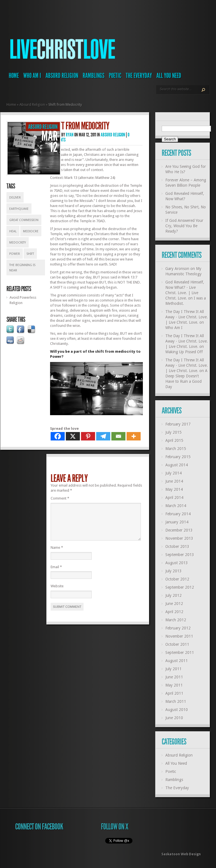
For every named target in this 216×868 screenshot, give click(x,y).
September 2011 (180, 653)
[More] (134, 436)
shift (30, 254)
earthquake (19, 209)
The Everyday (139, 76)
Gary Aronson (177, 269)
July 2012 (174, 595)
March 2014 (176, 506)
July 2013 (174, 571)
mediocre (31, 231)
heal (13, 231)
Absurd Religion (62, 76)
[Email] (118, 436)
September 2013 (180, 555)
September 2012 (180, 587)
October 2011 (177, 644)
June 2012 (174, 604)
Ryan (70, 135)
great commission (24, 220)
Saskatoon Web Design (181, 854)
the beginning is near (22, 268)
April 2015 (174, 440)
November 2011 (179, 636)
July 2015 (174, 432)
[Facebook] (58, 436)
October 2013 (177, 547)
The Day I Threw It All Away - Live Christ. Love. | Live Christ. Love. (187, 317)
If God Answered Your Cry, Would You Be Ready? (184, 226)
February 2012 (178, 628)
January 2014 (177, 522)
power (15, 254)
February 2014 (178, 514)
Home (14, 76)
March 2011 (176, 701)
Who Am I (32, 76)
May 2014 (174, 489)
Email (56, 574)
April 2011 (174, 693)
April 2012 (174, 612)
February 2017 (178, 424)
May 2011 (174, 685)
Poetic (115, 76)
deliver (15, 198)
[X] (73, 436)
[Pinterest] (88, 436)
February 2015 (178, 457)
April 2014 (174, 498)
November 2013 (179, 538)
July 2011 (174, 669)
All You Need (169, 76)
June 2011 (174, 677)
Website (57, 593)
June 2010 (174, 718)
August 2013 (177, 563)
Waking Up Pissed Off (184, 352)
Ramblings (94, 76)
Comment (60, 498)
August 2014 (177, 465)
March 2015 (176, 449)
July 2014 (174, 473)
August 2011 (177, 661)
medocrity (18, 243)
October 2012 (177, 579)
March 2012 (176, 620)
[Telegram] (103, 436)
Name (57, 554)
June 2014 (174, 481)
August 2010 (177, 710)
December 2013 (179, 530)
